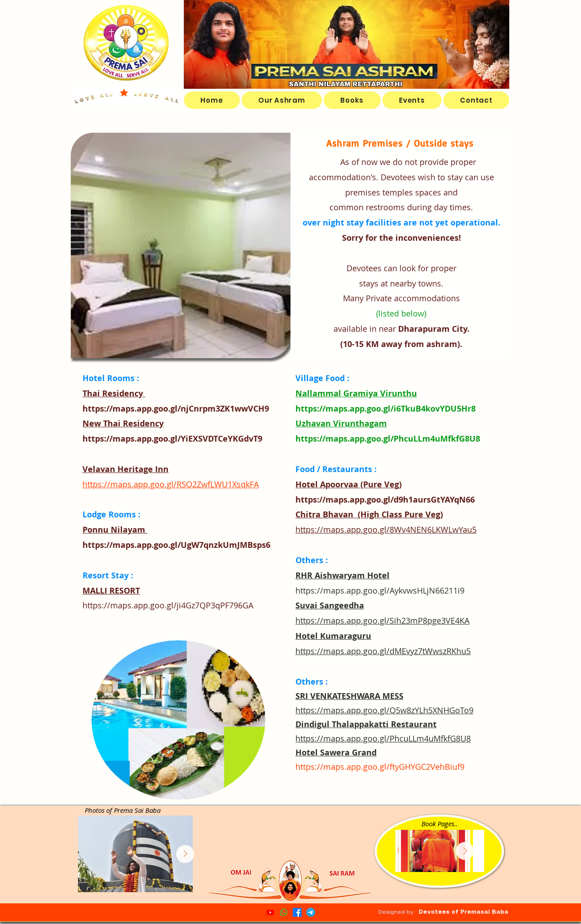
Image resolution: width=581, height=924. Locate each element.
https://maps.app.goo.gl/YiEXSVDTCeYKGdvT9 (172, 439)
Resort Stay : (108, 575)
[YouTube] (270, 912)
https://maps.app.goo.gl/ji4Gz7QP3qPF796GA (168, 605)
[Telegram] (311, 912)
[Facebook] (297, 912)
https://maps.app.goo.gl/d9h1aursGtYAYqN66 (385, 500)
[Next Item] (465, 851)
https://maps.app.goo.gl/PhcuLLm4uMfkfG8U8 (388, 439)
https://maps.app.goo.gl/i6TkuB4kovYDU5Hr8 (386, 409)
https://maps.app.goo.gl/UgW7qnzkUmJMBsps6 (176, 545)
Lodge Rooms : (111, 514)
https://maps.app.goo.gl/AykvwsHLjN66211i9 (380, 590)
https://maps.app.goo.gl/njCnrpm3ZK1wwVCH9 (176, 409)
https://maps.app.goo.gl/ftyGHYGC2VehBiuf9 (380, 767)
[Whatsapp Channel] (284, 912)
